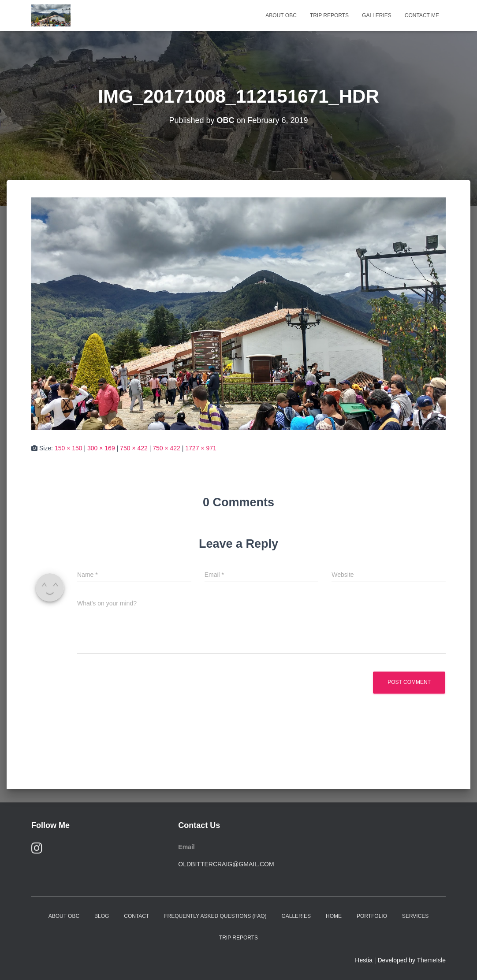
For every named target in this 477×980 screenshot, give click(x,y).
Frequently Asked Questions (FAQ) (215, 916)
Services (415, 916)
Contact (136, 916)
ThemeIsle (431, 960)
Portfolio (372, 916)
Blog (102, 916)
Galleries (377, 15)
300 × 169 (101, 448)
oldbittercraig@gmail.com (226, 864)
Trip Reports (329, 15)
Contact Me (422, 15)
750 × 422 (134, 448)
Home (334, 916)
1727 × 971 (201, 448)
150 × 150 (69, 448)
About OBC (281, 15)
